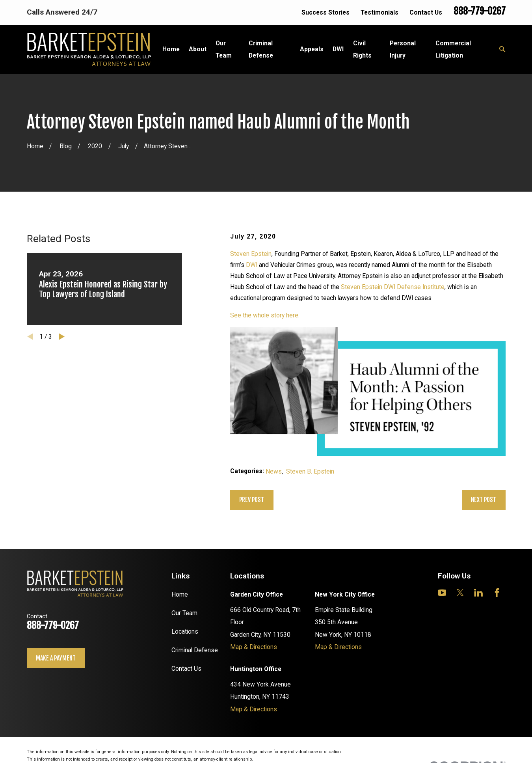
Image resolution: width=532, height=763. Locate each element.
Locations (185, 631)
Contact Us (426, 12)
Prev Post (252, 500)
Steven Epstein (251, 254)
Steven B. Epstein (310, 471)
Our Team (184, 613)
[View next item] (62, 337)
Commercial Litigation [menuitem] (453, 49)
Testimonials (379, 12)
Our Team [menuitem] (224, 49)
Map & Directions (254, 647)
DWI (252, 265)
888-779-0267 (480, 11)
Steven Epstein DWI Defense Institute (393, 287)
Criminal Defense (195, 650)
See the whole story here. (265, 315)
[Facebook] (497, 593)
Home (180, 594)
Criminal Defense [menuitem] (261, 49)
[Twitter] (460, 593)
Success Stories (326, 12)
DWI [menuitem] (338, 49)
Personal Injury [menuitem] (403, 49)
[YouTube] (442, 593)
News (274, 471)
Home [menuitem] (171, 49)
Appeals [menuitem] (312, 49)
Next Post (484, 500)
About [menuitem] (198, 49)
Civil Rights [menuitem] (362, 49)
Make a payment (56, 658)
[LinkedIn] (478, 593)
